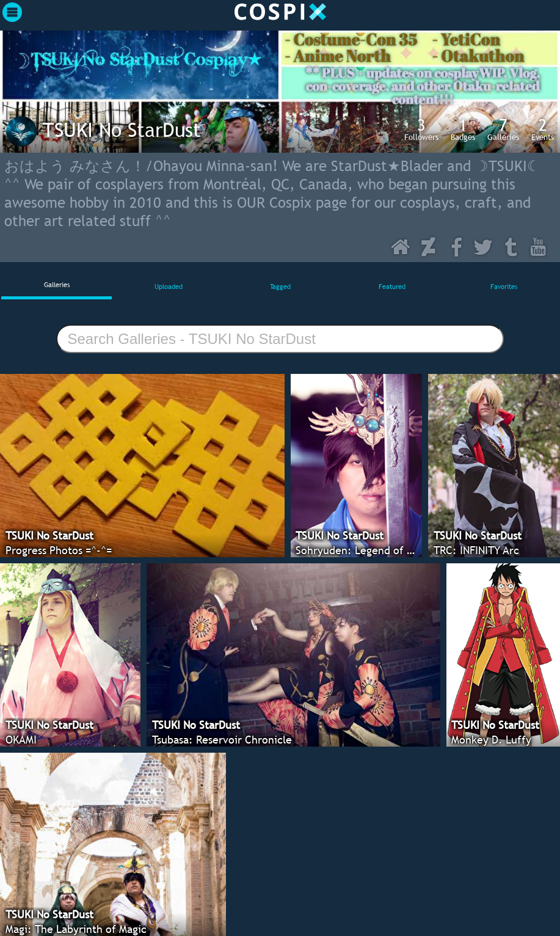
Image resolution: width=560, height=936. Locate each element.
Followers (421, 129)
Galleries (503, 129)
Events (543, 129)
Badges (463, 129)
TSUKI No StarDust (122, 130)
